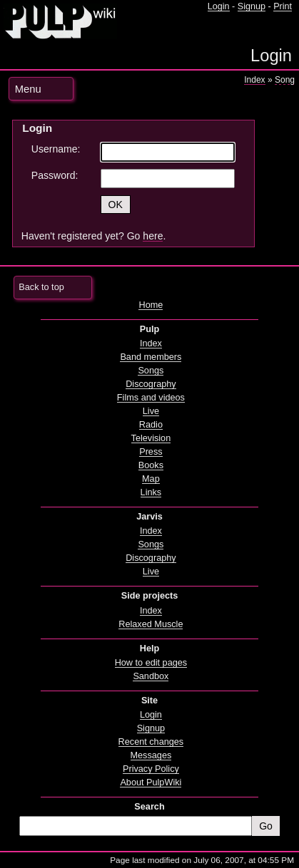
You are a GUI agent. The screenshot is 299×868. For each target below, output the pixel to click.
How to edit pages (151, 663)
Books (151, 465)
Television (151, 438)
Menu (28, 89)
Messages (151, 755)
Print (283, 6)
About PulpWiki (151, 782)
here (153, 236)
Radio (151, 425)
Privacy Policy (151, 769)
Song (285, 80)
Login (219, 6)
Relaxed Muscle (151, 624)
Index (254, 80)
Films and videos (151, 398)
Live (151, 411)
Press (151, 452)
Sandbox (151, 676)
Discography (151, 384)
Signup (252, 6)
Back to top (41, 287)
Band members (151, 357)
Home (151, 305)
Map (151, 479)
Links (151, 492)
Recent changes (151, 742)
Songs (151, 371)
